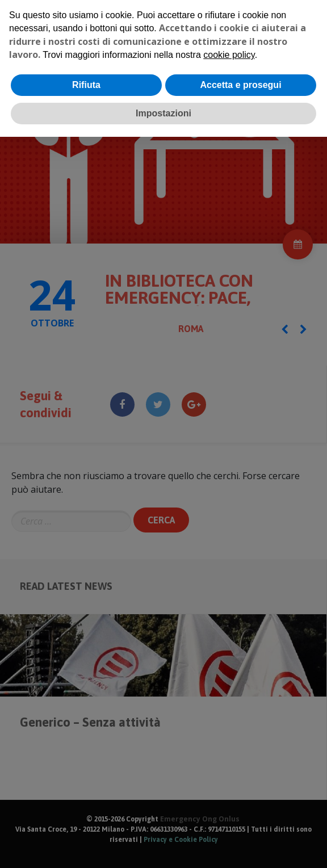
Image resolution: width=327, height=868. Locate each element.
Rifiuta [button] (86, 85)
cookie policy (229, 55)
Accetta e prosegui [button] (240, 85)
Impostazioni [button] (163, 113)
